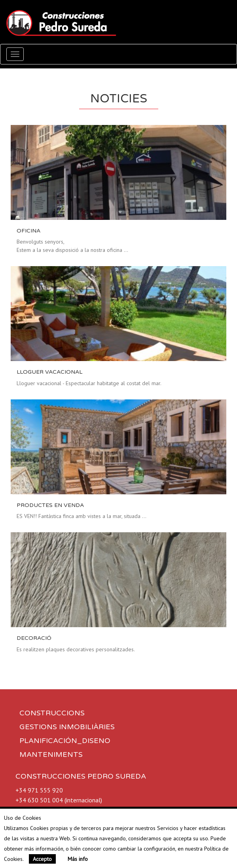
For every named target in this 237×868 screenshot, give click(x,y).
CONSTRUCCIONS (52, 713)
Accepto (42, 859)
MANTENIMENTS (51, 755)
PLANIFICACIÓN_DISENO (65, 741)
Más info (78, 859)
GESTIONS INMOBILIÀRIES (67, 727)
